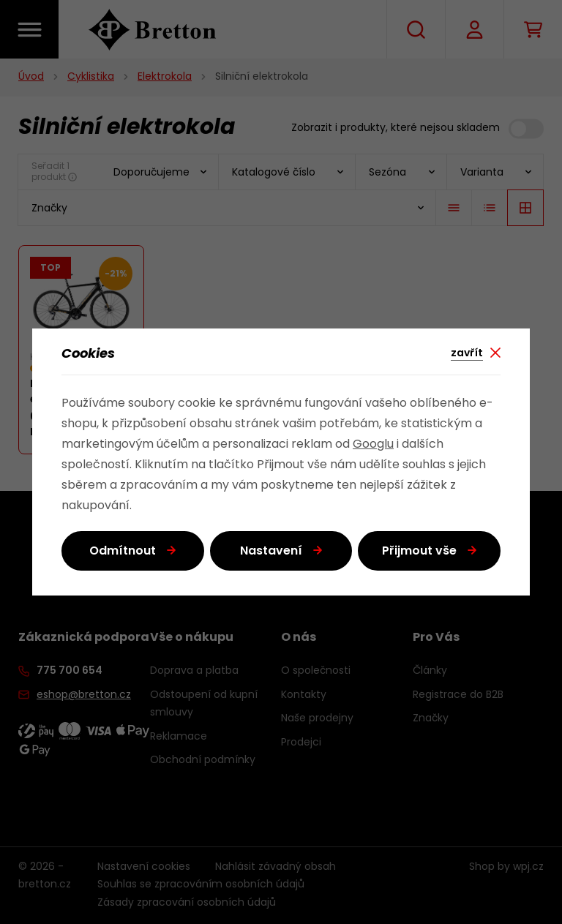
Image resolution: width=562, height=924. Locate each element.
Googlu (373, 445)
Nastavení (271, 552)
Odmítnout (123, 552)
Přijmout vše (419, 552)
